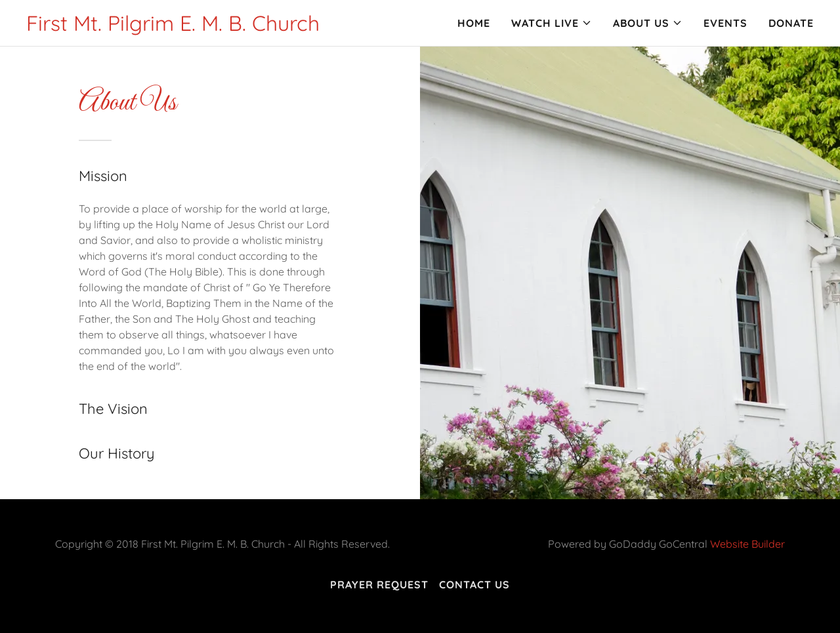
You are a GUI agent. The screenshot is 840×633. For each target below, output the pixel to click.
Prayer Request (379, 584)
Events (725, 23)
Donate (791, 23)
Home (474, 23)
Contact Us (474, 584)
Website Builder (747, 544)
